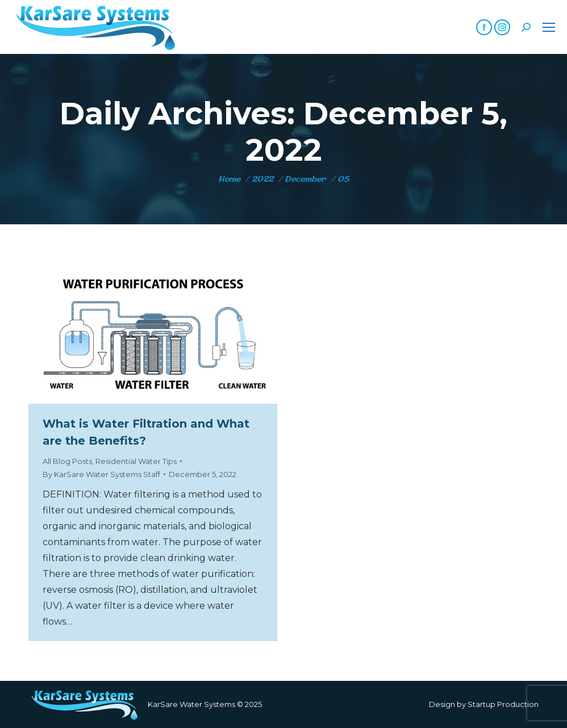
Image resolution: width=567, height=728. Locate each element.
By (101, 474)
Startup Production (503, 704)
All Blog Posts (67, 461)
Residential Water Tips (136, 461)
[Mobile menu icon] (549, 27)
